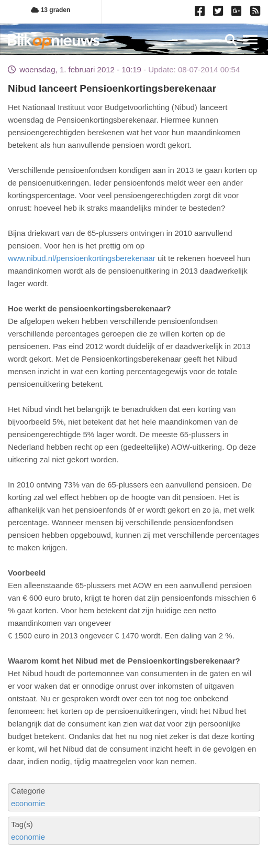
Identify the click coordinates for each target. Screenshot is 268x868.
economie (28, 803)
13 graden (51, 10)
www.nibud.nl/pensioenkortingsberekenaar (82, 258)
